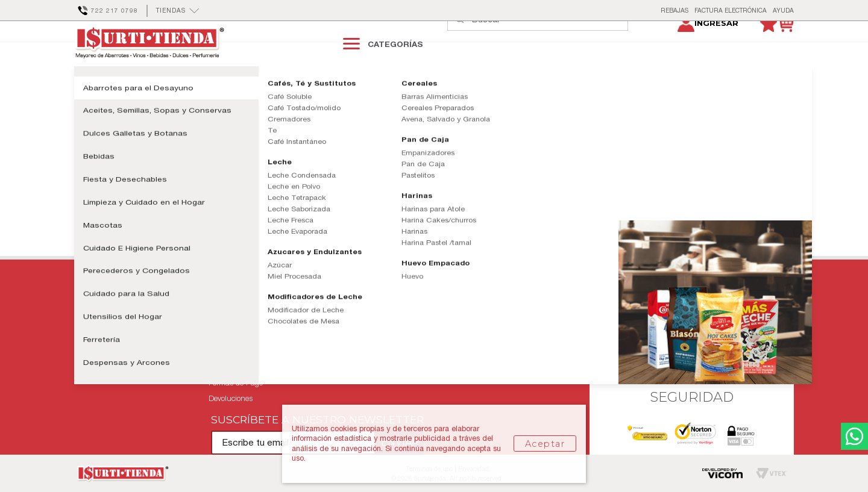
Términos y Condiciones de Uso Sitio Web (278, 335)
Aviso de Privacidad (241, 366)
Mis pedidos (94, 335)
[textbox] (550, 43)
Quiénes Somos (492, 319)
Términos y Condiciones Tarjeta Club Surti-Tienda (292, 351)
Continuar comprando (141, 198)
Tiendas (480, 335)
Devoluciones (231, 398)
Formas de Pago (236, 383)
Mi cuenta (91, 351)
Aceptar (545, 444)
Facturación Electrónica (506, 351)
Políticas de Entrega (242, 319)
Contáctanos (96, 319)
